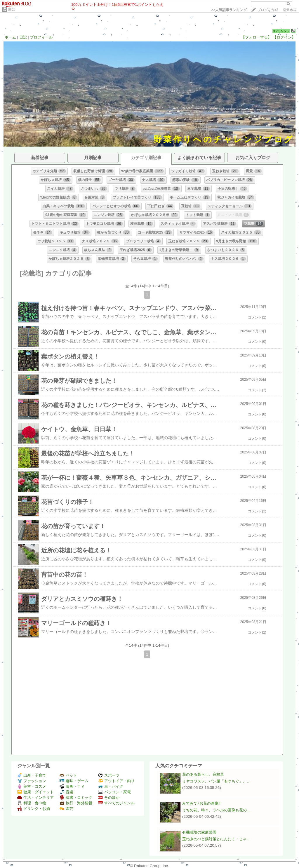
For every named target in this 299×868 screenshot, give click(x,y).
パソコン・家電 (114, 792)
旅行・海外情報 (76, 803)
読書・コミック (76, 797)
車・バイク (111, 786)
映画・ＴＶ (72, 786)
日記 (23, 37)
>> (229, 10)
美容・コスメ (32, 786)
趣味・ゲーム (74, 781)
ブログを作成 (268, 10)
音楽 (66, 792)
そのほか (109, 797)
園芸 (12, 9)
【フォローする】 (256, 37)
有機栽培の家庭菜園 (199, 832)
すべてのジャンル (116, 803)
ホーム (10, 37)
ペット (68, 775)
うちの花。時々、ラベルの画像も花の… (216, 810)
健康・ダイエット (35, 792)
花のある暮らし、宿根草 (203, 774)
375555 (281, 31)
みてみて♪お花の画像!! (201, 803)
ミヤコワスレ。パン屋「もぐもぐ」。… (216, 781)
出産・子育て (32, 775)
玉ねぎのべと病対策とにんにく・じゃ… (216, 839)
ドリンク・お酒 (34, 809)
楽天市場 (290, 10)
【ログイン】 (284, 37)
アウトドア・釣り (116, 781)
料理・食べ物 (32, 803)
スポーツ (109, 775)
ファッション (32, 781)
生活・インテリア (35, 797)
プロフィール (41, 37)
